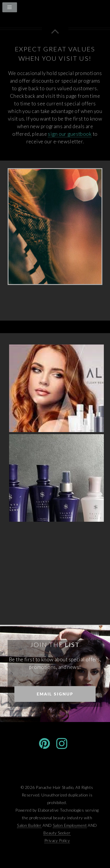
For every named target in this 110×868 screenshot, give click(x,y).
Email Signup (55, 694)
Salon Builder (29, 825)
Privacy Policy (57, 840)
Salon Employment (70, 825)
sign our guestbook (70, 134)
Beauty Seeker (57, 833)
